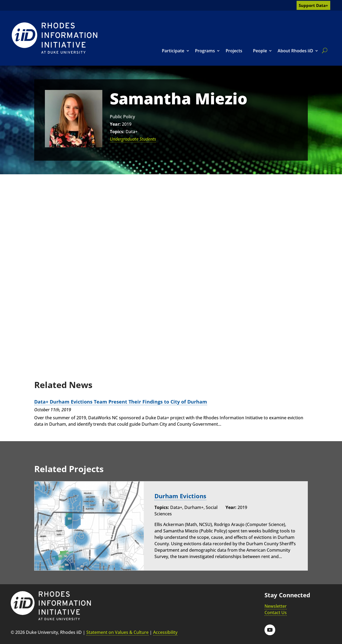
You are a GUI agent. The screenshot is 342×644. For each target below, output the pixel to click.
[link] (55, 38)
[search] (324, 50)
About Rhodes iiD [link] (295, 51)
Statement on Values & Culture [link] (117, 632)
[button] (270, 630)
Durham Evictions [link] (180, 496)
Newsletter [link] (276, 606)
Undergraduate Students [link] (133, 139)
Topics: (117, 132)
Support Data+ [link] (313, 5)
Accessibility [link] (165, 632)
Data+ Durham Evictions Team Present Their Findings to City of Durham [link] (121, 402)
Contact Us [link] (276, 612)
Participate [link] (173, 51)
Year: (115, 124)
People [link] (260, 51)
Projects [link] (234, 51)
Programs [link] (205, 51)
